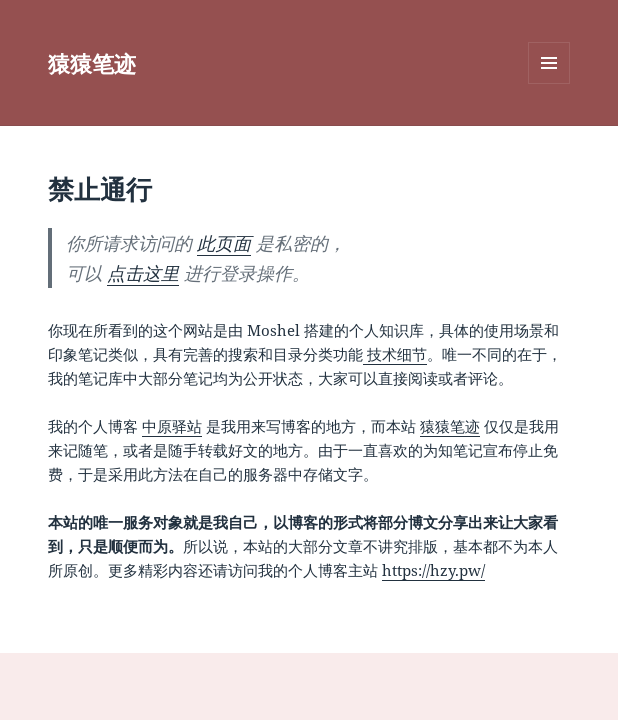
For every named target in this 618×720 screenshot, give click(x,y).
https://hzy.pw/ (433, 570)
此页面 (224, 243)
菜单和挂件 (549, 83)
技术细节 (395, 354)
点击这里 (143, 273)
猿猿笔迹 (92, 63)
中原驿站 (172, 426)
